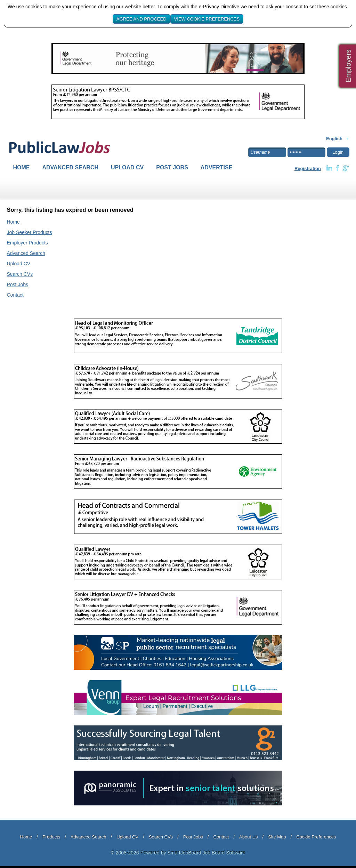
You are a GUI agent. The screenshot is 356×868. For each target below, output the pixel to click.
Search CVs (20, 274)
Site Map (277, 837)
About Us (248, 837)
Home (22, 167)
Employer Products (27, 243)
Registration (308, 168)
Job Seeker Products (30, 232)
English (334, 139)
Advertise (217, 167)
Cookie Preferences (316, 837)
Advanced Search (71, 167)
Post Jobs (172, 167)
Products (51, 837)
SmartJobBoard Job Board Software (206, 853)
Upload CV (127, 167)
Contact (15, 295)
